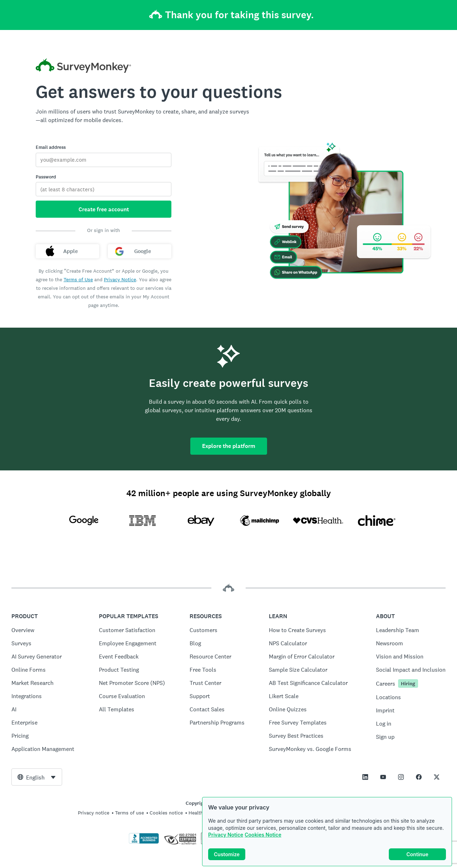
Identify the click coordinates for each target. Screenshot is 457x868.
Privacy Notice (226, 835)
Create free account (104, 209)
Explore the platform (229, 446)
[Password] (104, 189)
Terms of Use (78, 279)
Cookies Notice (263, 835)
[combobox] (37, 777)
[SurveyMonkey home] (83, 67)
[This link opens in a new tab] (365, 777)
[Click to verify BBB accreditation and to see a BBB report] (144, 842)
